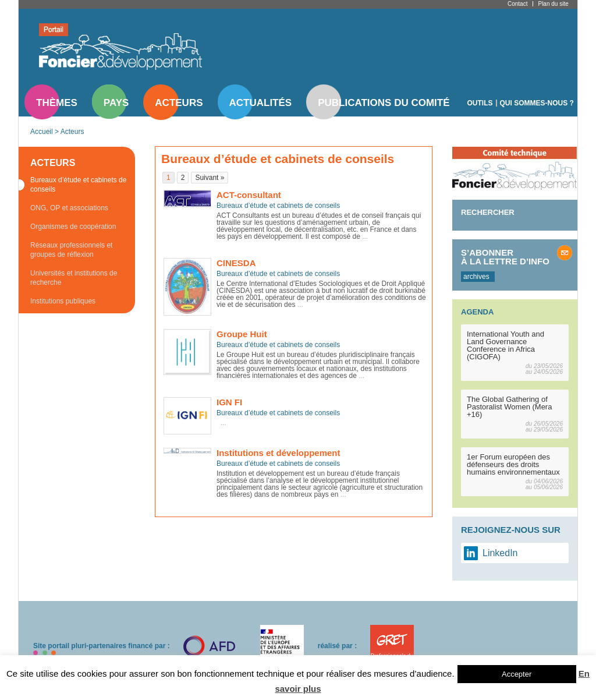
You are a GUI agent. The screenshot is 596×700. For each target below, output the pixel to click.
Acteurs (179, 103)
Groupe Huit (242, 334)
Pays (116, 103)
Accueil (42, 132)
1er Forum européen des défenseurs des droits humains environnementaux (513, 464)
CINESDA (236, 263)
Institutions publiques (63, 301)
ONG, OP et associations (69, 208)
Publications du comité (384, 103)
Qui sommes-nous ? (537, 103)
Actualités (261, 103)
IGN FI (229, 402)
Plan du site (553, 4)
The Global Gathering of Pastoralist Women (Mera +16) (509, 407)
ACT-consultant (249, 195)
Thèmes (57, 103)
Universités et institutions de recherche (74, 278)
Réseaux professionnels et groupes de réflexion (71, 250)
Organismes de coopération (73, 227)
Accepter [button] (517, 674)
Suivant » (210, 178)
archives (476, 277)
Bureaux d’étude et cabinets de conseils (78, 185)
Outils (480, 103)
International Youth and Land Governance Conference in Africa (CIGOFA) (505, 345)
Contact (517, 4)
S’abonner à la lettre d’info (505, 257)
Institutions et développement (279, 453)
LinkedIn (500, 553)
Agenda (477, 312)
